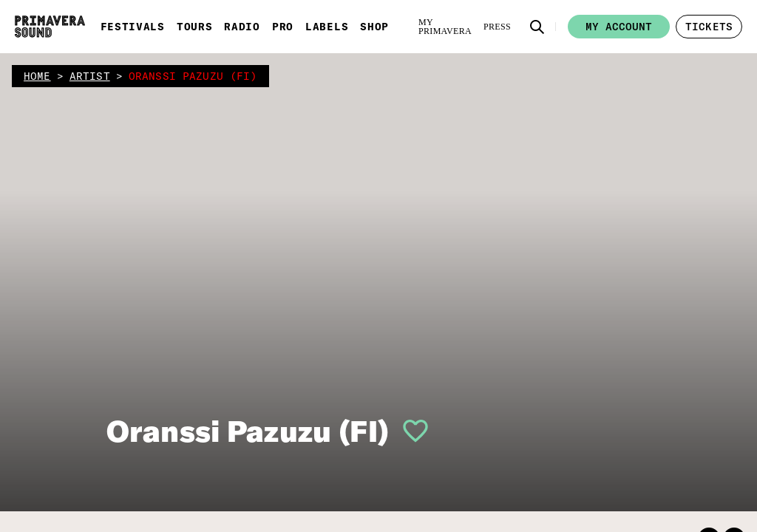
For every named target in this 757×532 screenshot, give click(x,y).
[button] (537, 27)
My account (619, 27)
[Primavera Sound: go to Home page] (50, 27)
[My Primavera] (445, 27)
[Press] (497, 27)
